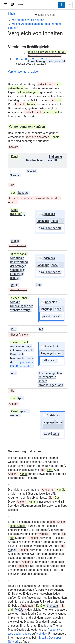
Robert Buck (24, 59)
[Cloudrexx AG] (21, 5)
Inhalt (11, 14)
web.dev (41, 633)
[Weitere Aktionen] (63, 15)
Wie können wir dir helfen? (28, 20)
